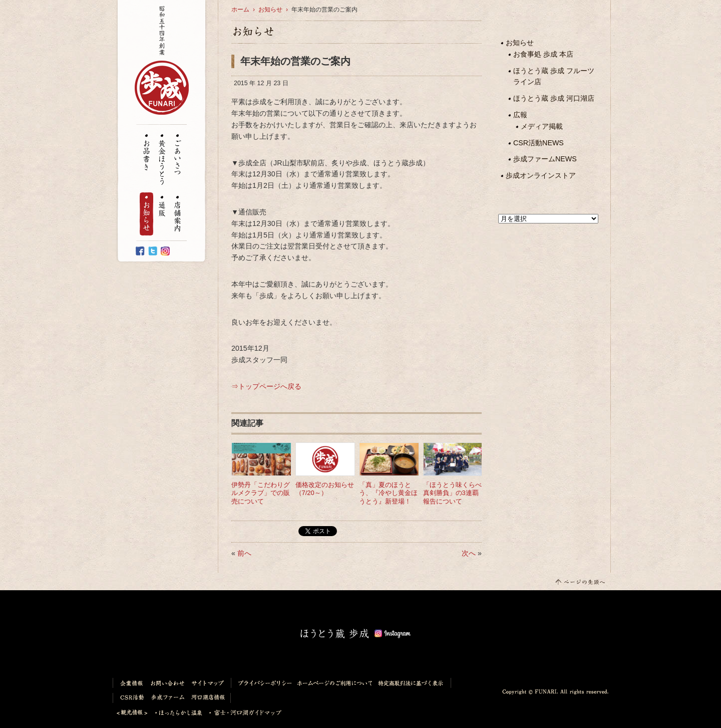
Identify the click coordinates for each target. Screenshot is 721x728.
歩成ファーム (168, 698)
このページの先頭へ (580, 581)
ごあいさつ (177, 155)
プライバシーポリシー (263, 683)
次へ (469, 553)
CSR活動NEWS (538, 143)
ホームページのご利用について (335, 683)
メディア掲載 (542, 126)
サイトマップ (210, 683)
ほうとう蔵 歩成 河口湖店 (554, 98)
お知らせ (146, 214)
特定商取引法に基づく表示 (413, 683)
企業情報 (130, 683)
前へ (244, 553)
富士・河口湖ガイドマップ (243, 713)
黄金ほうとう (162, 160)
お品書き (146, 152)
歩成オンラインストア (541, 175)
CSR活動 (130, 698)
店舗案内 (177, 214)
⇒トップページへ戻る (266, 386)
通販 (162, 207)
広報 (520, 115)
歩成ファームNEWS (545, 159)
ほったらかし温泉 (179, 713)
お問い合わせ (168, 683)
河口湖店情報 (210, 698)
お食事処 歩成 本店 (543, 54)
